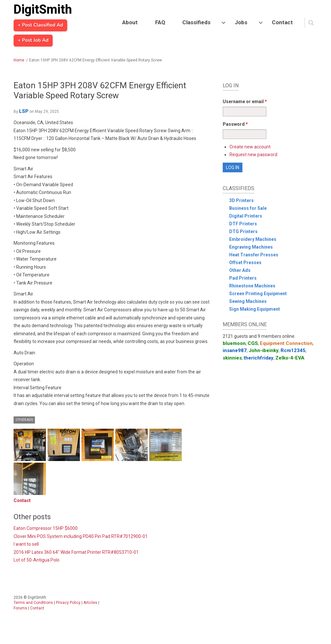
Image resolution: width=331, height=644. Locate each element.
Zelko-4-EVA (290, 358)
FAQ (160, 22)
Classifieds (196, 22)
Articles (90, 603)
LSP (24, 111)
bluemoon (234, 343)
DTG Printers (243, 231)
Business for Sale (248, 208)
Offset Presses (245, 263)
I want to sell (26, 544)
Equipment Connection (286, 343)
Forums (20, 608)
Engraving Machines (251, 247)
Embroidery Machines (253, 239)
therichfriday (259, 358)
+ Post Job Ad (33, 40)
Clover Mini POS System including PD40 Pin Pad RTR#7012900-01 (81, 536)
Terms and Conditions (33, 603)
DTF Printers (243, 224)
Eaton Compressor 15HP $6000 (46, 528)
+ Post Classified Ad (40, 25)
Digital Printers (246, 216)
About (130, 22)
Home (19, 60)
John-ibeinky (264, 350)
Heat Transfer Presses (254, 255)
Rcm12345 (293, 350)
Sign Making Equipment (255, 309)
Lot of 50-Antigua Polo (37, 560)
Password (235, 124)
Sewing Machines (248, 301)
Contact (282, 22)
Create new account (250, 147)
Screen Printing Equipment (258, 294)
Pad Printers (243, 278)
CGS (253, 343)
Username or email (245, 102)
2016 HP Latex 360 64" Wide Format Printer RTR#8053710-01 (76, 552)
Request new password (253, 155)
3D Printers (241, 200)
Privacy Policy (68, 603)
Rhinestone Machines (252, 286)
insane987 (235, 350)
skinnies (232, 358)
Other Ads (24, 420)
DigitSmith (43, 9)
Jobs (241, 22)
